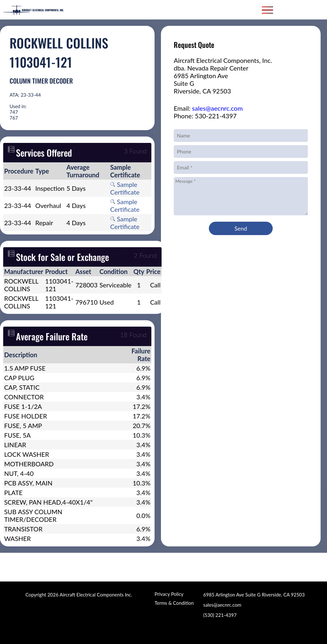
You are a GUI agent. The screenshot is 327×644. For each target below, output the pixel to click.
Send (241, 228)
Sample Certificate (125, 188)
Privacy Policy (169, 594)
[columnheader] (19, 171)
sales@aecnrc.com (217, 108)
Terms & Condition (174, 603)
